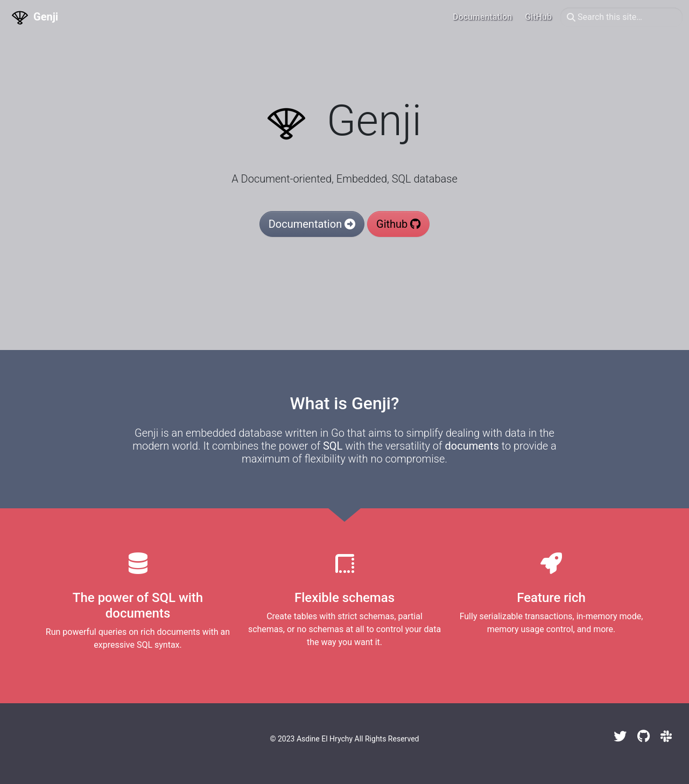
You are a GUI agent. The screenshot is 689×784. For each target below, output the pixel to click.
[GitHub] (644, 737)
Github (398, 224)
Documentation (312, 224)
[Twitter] (620, 737)
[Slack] (666, 737)
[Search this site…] (621, 17)
